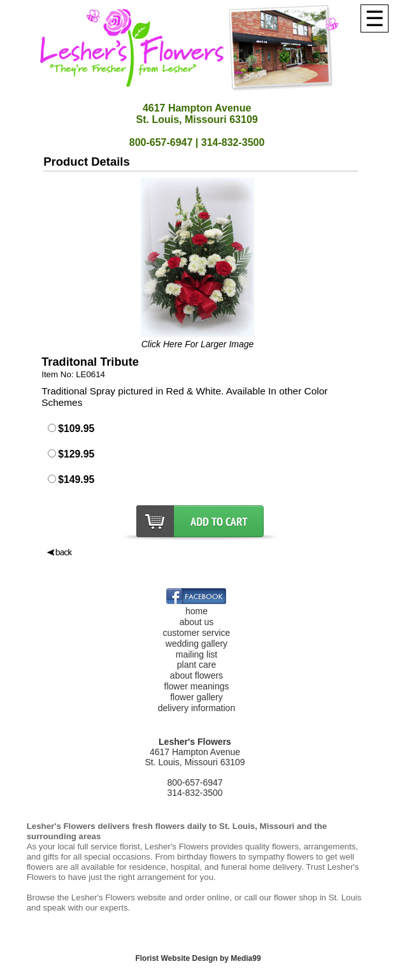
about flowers (196, 675)
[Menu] (375, 18)
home (196, 611)
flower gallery (196, 697)
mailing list (196, 654)
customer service (197, 633)
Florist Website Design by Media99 (198, 958)
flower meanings (197, 686)
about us (197, 622)
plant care (196, 665)
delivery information (196, 708)
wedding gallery (196, 644)
